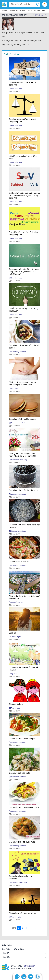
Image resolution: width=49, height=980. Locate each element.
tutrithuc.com (29, 966)
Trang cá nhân (40, 15)
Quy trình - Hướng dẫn (13, 949)
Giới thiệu (7, 945)
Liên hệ (5, 953)
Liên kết (6, 957)
